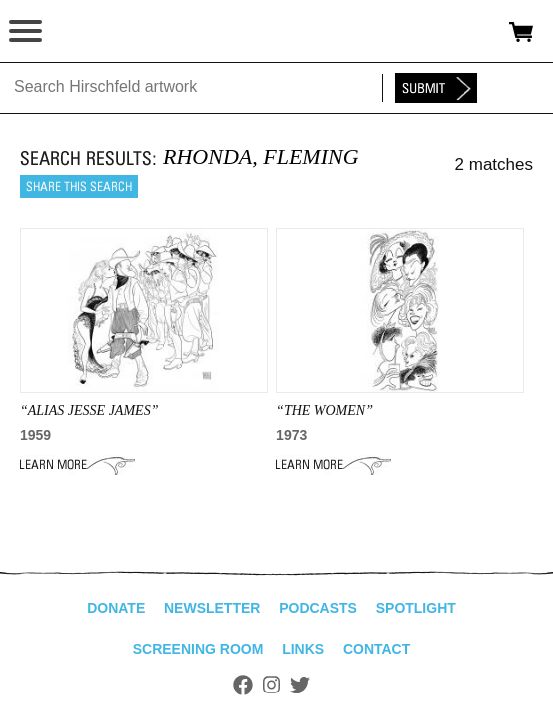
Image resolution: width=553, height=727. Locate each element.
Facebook (243, 685)
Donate (116, 608)
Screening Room (198, 649)
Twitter (300, 685)
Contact (376, 649)
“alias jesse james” (89, 410)
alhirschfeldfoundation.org (85, 32)
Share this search (79, 186)
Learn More (77, 465)
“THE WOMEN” (324, 410)
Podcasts (318, 608)
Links (303, 649)
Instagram (271, 685)
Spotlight (416, 608)
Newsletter (212, 608)
